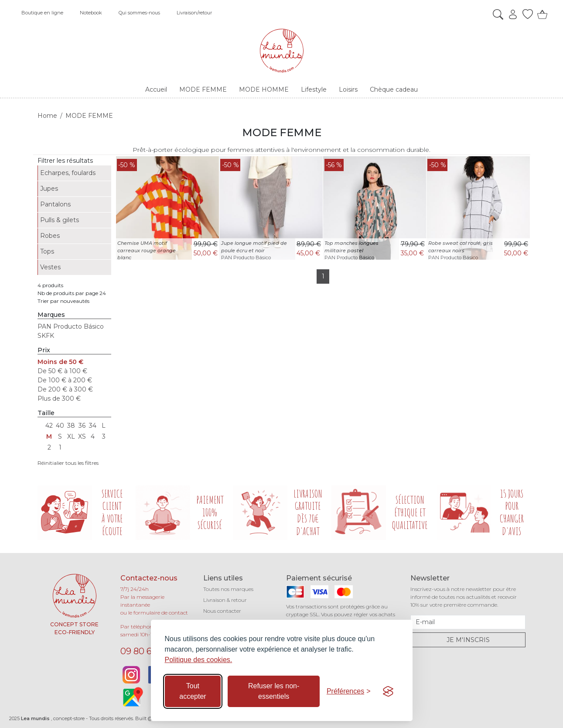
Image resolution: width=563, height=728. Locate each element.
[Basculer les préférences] (349, 691)
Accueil (156, 89)
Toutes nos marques (228, 589)
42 (49, 426)
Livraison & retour (225, 600)
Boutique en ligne (42, 13)
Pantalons (55, 204)
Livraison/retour (194, 13)
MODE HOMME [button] (264, 89)
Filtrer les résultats (65, 161)
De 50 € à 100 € (62, 371)
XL (71, 436)
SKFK (46, 336)
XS (82, 436)
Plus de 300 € (59, 398)
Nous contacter (222, 611)
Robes (50, 236)
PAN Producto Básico (71, 326)
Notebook (91, 13)
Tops (47, 251)
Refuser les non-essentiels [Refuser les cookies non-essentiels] (274, 691)
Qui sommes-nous (139, 13)
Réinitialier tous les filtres (68, 463)
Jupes (49, 189)
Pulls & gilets (60, 220)
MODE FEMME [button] (203, 89)
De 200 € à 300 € (65, 389)
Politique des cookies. (199, 660)
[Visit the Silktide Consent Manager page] (388, 691)
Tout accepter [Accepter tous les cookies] (193, 691)
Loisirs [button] (348, 89)
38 (71, 426)
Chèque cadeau (394, 89)
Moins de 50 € (60, 362)
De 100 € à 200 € (65, 380)
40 (60, 426)
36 (82, 426)
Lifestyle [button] (314, 89)
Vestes (50, 267)
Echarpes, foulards (68, 173)
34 (93, 426)
